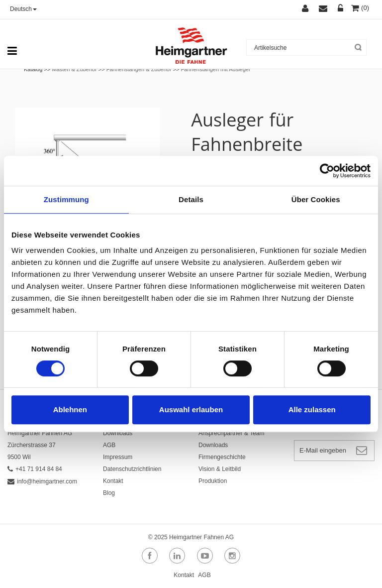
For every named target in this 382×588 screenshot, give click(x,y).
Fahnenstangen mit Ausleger (216, 69)
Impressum (118, 457)
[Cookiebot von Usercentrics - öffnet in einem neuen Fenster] (327, 171)
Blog (109, 493)
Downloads (118, 433)
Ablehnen (70, 410)
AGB (109, 445)
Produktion (213, 481)
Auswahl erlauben (191, 410)
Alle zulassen (312, 410)
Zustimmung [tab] (66, 199)
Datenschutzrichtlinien (132, 469)
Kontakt (113, 481)
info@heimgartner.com (42, 481)
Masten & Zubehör (74, 69)
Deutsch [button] (23, 9)
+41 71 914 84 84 (35, 469)
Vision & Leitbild (220, 469)
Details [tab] (191, 199)
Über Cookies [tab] (316, 199)
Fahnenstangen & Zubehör (140, 69)
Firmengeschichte (222, 457)
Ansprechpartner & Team (232, 433)
